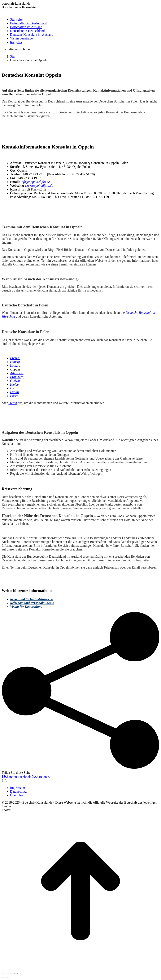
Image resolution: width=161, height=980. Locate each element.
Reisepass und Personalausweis (32, 603)
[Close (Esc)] (3, 974)
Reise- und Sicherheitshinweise (32, 599)
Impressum (18, 788)
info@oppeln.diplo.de (35, 182)
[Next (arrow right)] (8, 977)
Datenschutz (18, 791)
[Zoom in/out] (16, 974)
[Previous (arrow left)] (3, 977)
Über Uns (17, 795)
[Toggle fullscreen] (12, 974)
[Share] (8, 974)
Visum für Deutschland (26, 607)
